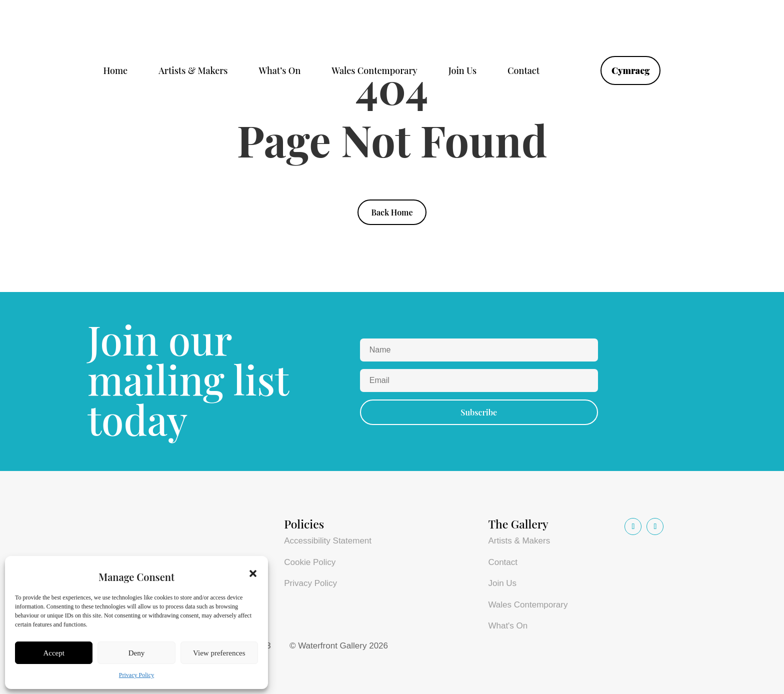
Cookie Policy (310, 562)
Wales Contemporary (374, 72)
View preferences (219, 653)
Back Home (392, 212)
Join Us (462, 72)
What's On (508, 626)
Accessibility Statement (328, 541)
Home (116, 72)
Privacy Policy (136, 675)
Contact (523, 72)
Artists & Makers (193, 72)
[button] (253, 573)
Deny (137, 653)
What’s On (279, 72)
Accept (53, 653)
